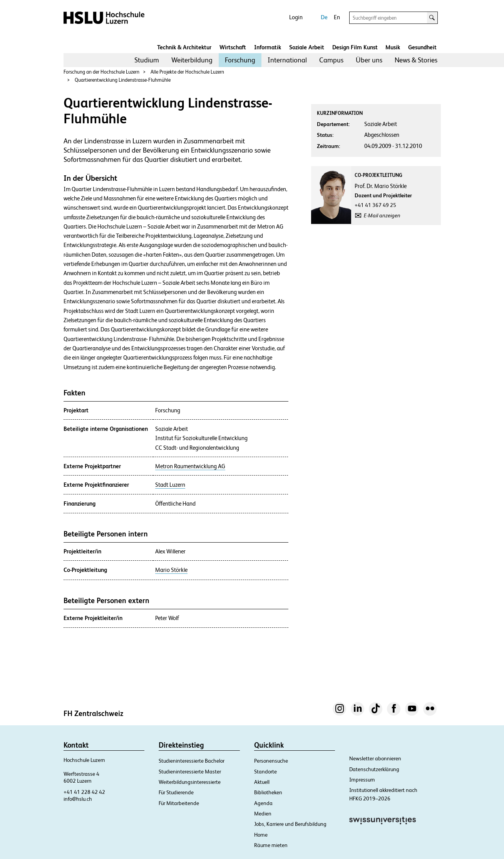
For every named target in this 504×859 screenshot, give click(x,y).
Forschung (240, 60)
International (287, 60)
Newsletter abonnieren (375, 758)
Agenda (263, 803)
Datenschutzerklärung (374, 769)
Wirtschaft (233, 47)
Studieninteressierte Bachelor (192, 761)
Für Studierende (176, 792)
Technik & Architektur (184, 47)
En (337, 17)
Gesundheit (422, 47)
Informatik (268, 47)
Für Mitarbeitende (179, 803)
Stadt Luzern (170, 485)
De (324, 17)
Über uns (369, 60)
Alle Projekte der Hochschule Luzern (187, 72)
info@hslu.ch (78, 799)
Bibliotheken (268, 792)
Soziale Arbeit (307, 47)
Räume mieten (271, 845)
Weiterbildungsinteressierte (190, 782)
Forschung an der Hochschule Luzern (101, 72)
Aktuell (262, 782)
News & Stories (416, 60)
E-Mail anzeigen (382, 215)
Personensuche (271, 761)
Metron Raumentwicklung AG (190, 466)
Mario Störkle (171, 570)
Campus (331, 60)
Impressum (362, 780)
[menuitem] (147, 60)
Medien (263, 814)
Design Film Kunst (355, 47)
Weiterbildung (192, 60)
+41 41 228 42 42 (84, 792)
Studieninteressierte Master (190, 772)
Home (261, 835)
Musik (393, 47)
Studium (147, 60)
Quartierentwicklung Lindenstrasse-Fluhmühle (123, 80)
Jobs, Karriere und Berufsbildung (290, 824)
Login (296, 17)
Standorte (265, 772)
